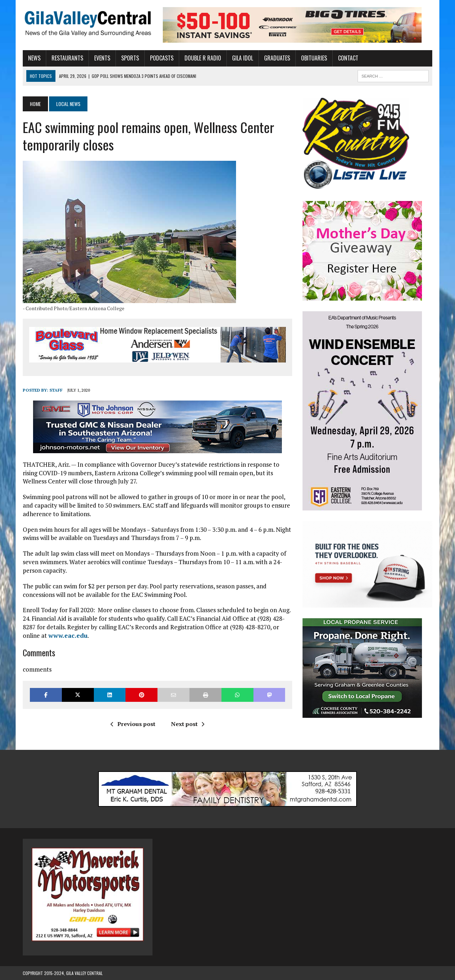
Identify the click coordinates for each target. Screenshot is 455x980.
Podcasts (162, 58)
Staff (56, 390)
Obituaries (314, 58)
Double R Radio (203, 58)
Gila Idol (243, 58)
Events (102, 58)
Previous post (133, 724)
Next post (188, 724)
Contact (348, 58)
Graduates (277, 58)
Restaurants (67, 58)
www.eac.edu (68, 635)
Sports (130, 58)
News (34, 58)
